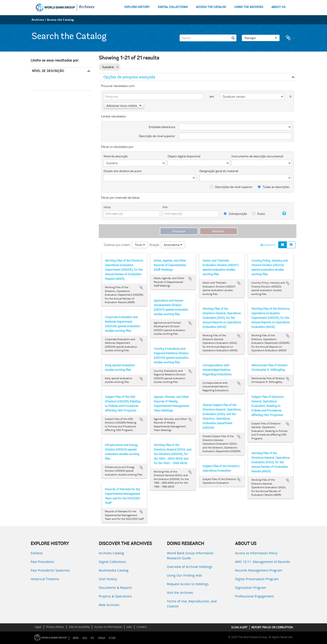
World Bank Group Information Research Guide (190, 556)
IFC (93, 638)
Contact (142, 627)
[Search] (208, 38)
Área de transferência (291, 38)
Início (107, 207)
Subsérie (37, 84)
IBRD (76, 638)
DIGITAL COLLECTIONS (173, 7)
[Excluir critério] (288, 95)
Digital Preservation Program (257, 579)
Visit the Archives (180, 593)
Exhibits (37, 553)
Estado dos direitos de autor (123, 171)
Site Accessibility (79, 627)
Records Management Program (259, 570)
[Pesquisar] (233, 38)
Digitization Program (251, 588)
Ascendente (173, 245)
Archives (87, 7)
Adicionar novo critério (124, 106)
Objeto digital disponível (184, 156)
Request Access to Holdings (188, 584)
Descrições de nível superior (231, 187)
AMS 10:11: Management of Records (263, 562)
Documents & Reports (115, 588)
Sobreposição (235, 214)
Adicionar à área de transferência (141, 288)
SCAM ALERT (239, 627)
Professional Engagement (254, 596)
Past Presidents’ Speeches (50, 570)
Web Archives (109, 605)
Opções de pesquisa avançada (129, 77)
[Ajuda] (282, 213)
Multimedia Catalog (114, 570)
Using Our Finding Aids (185, 575)
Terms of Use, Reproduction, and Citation (192, 604)
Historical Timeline (45, 579)
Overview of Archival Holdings (190, 567)
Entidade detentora (162, 127)
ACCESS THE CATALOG (211, 7)
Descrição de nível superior (157, 136)
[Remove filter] (117, 67)
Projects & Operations (115, 596)
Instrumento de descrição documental (257, 156)
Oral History (108, 579)
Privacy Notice (55, 627)
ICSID (112, 638)
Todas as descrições (274, 187)
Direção (154, 245)
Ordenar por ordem (117, 245)
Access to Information (108, 627)
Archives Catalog (111, 553)
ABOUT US (278, 7)
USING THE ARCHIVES (249, 7)
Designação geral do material (219, 171)
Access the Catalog (61, 20)
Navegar (261, 38)
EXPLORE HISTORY (137, 7)
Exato (259, 214)
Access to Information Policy (256, 553)
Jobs (129, 627)
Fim (165, 207)
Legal (38, 627)
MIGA (102, 638)
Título (140, 245)
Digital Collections (112, 562)
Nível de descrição (48, 71)
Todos (36, 78)
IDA (85, 638)
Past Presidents (42, 562)
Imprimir (268, 245)
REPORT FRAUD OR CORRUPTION (272, 627)
